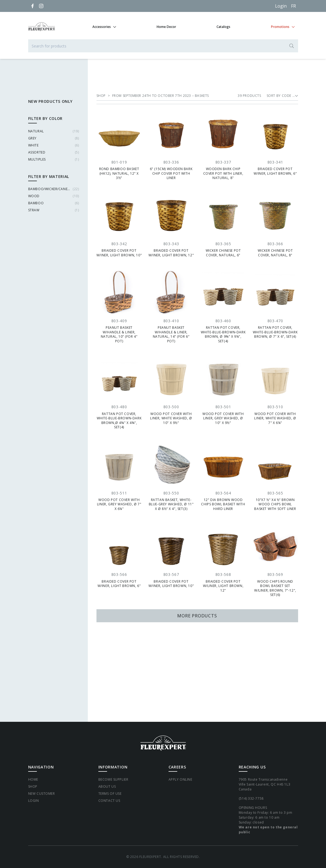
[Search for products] (163, 46)
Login (281, 6)
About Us (107, 786)
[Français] (293, 6)
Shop (33, 786)
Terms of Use (110, 794)
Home (33, 779)
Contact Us (109, 801)
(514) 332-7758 (251, 798)
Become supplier (113, 779)
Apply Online (180, 779)
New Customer (42, 794)
